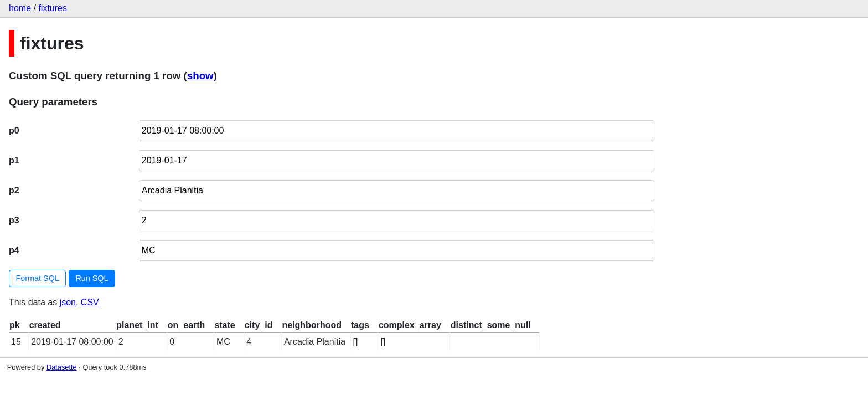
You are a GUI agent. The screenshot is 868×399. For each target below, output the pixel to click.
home (20, 8)
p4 (14, 250)
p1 (14, 160)
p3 (14, 220)
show (200, 76)
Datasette (62, 367)
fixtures (53, 8)
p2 (14, 190)
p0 (14, 131)
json (68, 302)
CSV (90, 302)
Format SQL (38, 278)
